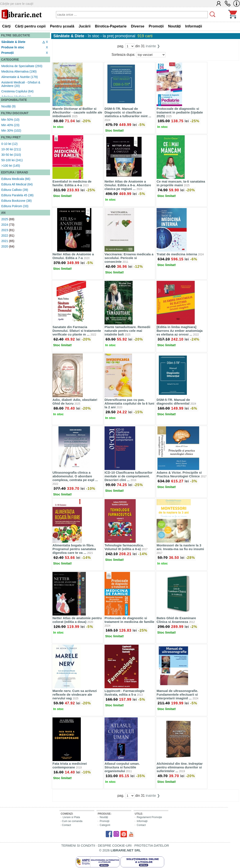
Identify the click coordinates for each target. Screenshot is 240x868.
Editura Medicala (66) (16, 179)
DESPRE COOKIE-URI (115, 845)
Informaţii (142, 821)
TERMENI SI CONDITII (78, 845)
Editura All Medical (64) (17, 184)
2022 (5, 236)
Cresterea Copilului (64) (17, 91)
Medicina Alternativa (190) (19, 71)
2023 (5, 230)
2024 (5, 225)
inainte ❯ (153, 46)
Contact (66, 825)
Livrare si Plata (71, 817)
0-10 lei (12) (9, 144)
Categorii (105, 825)
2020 (5, 246)
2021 (5, 241)
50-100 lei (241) (12, 160)
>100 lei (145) (11, 166)
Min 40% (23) (10, 125)
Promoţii (105, 821)
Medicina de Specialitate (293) (22, 66)
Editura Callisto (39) (15, 190)
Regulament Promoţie (149, 817)
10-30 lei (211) (11, 149)
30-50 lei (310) (11, 155)
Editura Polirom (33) (15, 206)
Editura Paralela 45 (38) (17, 195)
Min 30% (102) (11, 131)
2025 (5, 219)
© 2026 (120, 850)
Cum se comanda (72, 821)
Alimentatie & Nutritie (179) (19, 77)
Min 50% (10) (10, 120)
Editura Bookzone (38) (16, 201)
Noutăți (104, 817)
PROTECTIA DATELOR (152, 845)
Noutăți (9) (8, 106)
